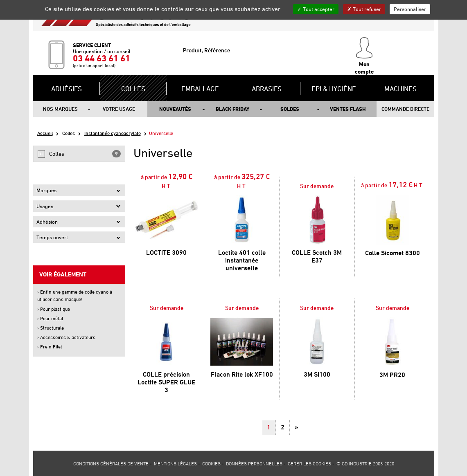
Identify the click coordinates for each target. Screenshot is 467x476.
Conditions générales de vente (111, 463)
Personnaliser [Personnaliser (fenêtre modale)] (410, 9)
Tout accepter (316, 9)
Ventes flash (348, 109)
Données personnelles (254, 463)
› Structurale (51, 328)
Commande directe (405, 109)
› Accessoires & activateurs (66, 337)
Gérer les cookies (309, 463)
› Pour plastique (54, 309)
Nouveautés (175, 109)
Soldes (290, 109)
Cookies (211, 463)
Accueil (45, 133)
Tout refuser (364, 9)
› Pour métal (50, 318)
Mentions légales (175, 463)
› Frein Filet (50, 347)
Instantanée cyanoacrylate (113, 133)
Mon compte (364, 56)
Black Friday (232, 109)
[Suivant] (297, 428)
